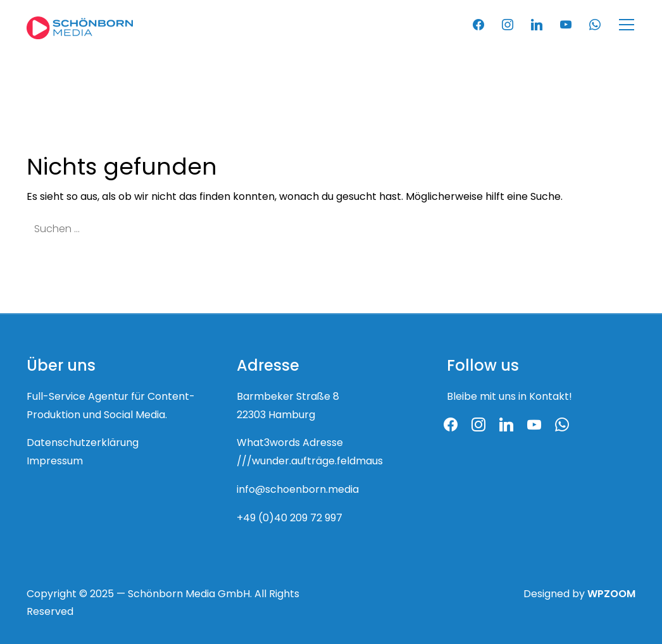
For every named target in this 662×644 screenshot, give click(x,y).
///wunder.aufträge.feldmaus (310, 462)
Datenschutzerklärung (83, 443)
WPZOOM (611, 595)
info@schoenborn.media (298, 490)
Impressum (55, 462)
